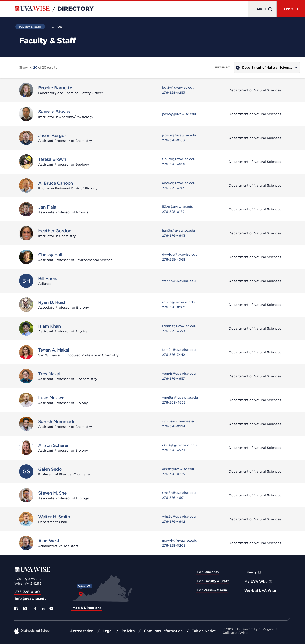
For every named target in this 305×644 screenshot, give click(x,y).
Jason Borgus (52, 135)
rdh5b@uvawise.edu (178, 302)
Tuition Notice (204, 631)
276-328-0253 (173, 93)
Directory (76, 9)
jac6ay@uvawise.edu (179, 114)
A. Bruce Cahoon (56, 183)
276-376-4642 (174, 522)
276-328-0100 (28, 592)
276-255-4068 (174, 259)
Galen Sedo (50, 469)
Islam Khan (49, 326)
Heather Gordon (55, 231)
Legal (107, 631)
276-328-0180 (173, 140)
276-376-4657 (173, 379)
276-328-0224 (174, 426)
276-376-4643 (174, 236)
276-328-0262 (174, 307)
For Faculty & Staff (213, 581)
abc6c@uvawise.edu (179, 183)
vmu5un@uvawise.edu (180, 397)
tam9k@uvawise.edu (179, 350)
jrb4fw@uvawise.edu (179, 135)
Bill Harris (48, 279)
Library (251, 572)
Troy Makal (49, 374)
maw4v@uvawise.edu (180, 540)
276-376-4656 (174, 164)
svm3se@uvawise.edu (180, 421)
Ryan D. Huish (52, 302)
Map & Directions (87, 608)
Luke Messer (51, 398)
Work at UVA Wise (260, 591)
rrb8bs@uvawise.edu (179, 326)
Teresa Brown (52, 159)
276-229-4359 (173, 331)
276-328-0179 (173, 212)
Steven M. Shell (53, 493)
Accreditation (82, 631)
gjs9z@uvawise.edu (178, 469)
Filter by (223, 67)
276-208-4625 (174, 402)
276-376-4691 (173, 498)
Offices (57, 27)
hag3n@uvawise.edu (178, 231)
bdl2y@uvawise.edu (178, 88)
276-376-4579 (173, 450)
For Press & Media (212, 590)
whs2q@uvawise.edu (179, 517)
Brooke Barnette (55, 88)
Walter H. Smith (54, 517)
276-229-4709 (174, 188)
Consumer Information (163, 631)
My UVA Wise (256, 582)
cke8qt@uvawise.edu (179, 445)
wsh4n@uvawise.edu (179, 281)
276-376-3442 (173, 355)
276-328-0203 (174, 545)
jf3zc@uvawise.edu (178, 207)
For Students (208, 572)
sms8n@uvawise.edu (179, 493)
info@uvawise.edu (31, 599)
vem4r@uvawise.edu (179, 374)
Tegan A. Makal (53, 350)
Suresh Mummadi (56, 422)
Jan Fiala (47, 207)
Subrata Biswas (54, 112)
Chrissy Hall (50, 255)
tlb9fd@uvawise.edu (179, 159)
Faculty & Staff (30, 27)
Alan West (49, 541)
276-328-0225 (173, 474)
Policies (128, 631)
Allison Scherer (53, 445)
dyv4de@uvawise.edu (180, 254)
